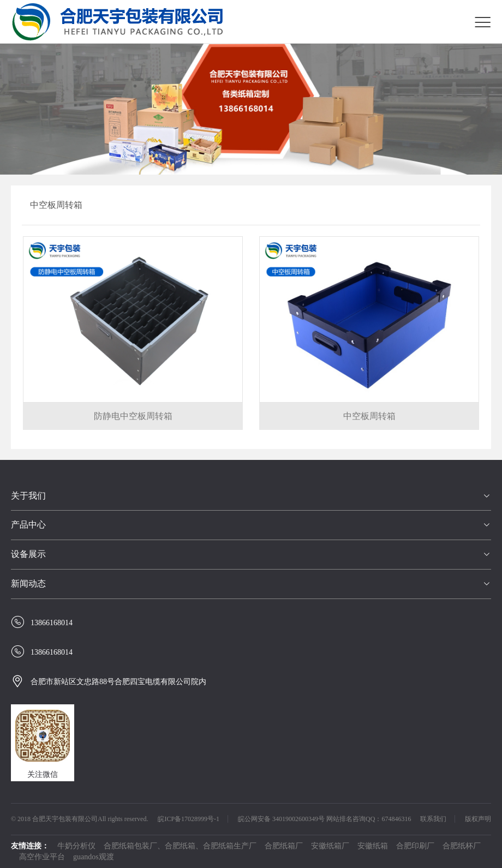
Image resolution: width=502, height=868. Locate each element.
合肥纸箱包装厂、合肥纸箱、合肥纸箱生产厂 (180, 846)
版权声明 (478, 819)
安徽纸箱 (373, 846)
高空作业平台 (42, 857)
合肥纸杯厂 (462, 846)
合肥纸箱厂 (284, 846)
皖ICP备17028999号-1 (189, 819)
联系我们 (433, 819)
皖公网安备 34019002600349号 (281, 819)
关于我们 (28, 496)
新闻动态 (28, 583)
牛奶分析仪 (76, 846)
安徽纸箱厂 (330, 846)
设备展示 (28, 554)
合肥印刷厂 (415, 846)
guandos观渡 (94, 857)
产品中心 (28, 525)
